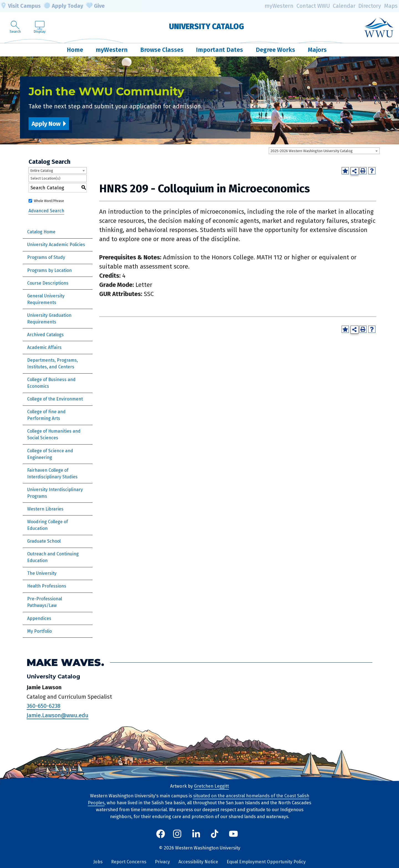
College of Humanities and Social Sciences (54, 434)
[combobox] (324, 151)
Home (75, 50)
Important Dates (219, 50)
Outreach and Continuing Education (53, 557)
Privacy (162, 862)
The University (42, 573)
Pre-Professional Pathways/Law (45, 602)
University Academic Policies (56, 245)
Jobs (98, 862)
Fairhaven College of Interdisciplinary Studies (52, 473)
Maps (391, 6)
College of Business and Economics (51, 383)
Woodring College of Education (48, 525)
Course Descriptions (48, 283)
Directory (370, 6)
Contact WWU (313, 6)
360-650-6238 (44, 706)
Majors (317, 50)
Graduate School (44, 541)
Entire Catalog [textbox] (42, 171)
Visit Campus (20, 6)
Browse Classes (162, 50)
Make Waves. (65, 663)
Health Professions (47, 586)
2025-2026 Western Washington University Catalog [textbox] (312, 151)
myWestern (279, 6)
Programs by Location (49, 270)
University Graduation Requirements (49, 319)
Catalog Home (41, 232)
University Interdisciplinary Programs (55, 493)
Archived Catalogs (45, 335)
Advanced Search (46, 211)
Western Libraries (45, 509)
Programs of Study (46, 257)
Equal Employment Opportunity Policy (266, 862)
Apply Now (46, 124)
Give (95, 6)
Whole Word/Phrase (49, 201)
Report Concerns (129, 862)
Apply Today (63, 6)
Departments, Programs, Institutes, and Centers (53, 363)
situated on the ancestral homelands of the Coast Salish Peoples (199, 799)
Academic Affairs (44, 347)
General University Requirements (46, 299)
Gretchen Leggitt (211, 786)
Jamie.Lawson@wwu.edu (57, 715)
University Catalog (207, 26)
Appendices (39, 618)
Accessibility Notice (198, 862)
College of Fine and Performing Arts (46, 415)
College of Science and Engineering (50, 454)
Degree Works (275, 50)
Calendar (344, 6)
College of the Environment (55, 399)
